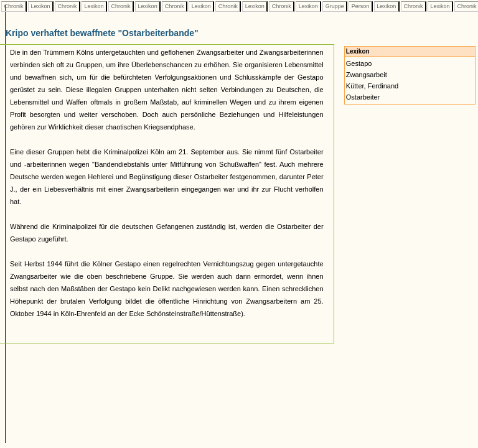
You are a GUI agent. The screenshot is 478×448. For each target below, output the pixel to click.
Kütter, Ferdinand (372, 86)
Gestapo (359, 63)
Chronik (14, 6)
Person (360, 6)
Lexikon (40, 6)
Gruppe (335, 6)
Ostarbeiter (363, 97)
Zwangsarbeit (367, 75)
